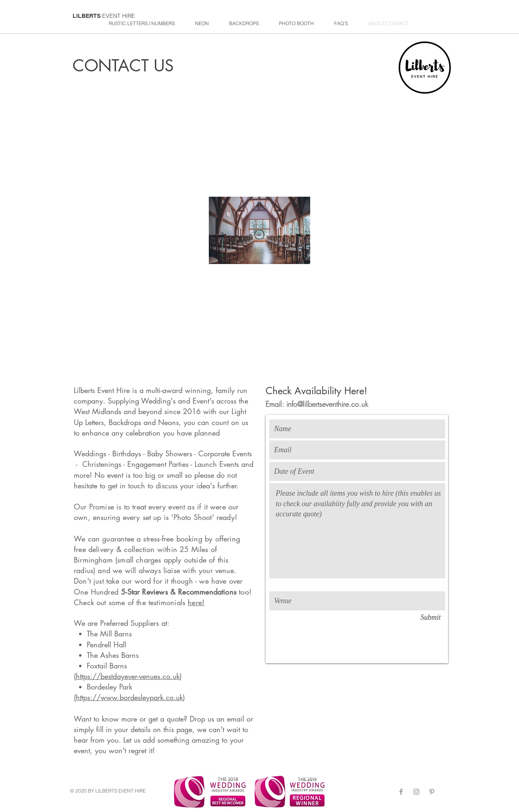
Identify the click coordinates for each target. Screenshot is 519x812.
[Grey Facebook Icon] (401, 792)
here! (196, 602)
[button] (244, 23)
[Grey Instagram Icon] (416, 792)
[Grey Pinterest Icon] (432, 792)
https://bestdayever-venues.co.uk (128, 676)
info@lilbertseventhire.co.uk (327, 404)
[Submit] (431, 618)
